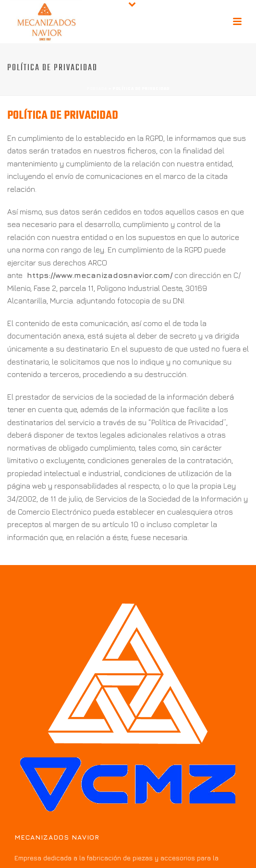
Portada (97, 89)
